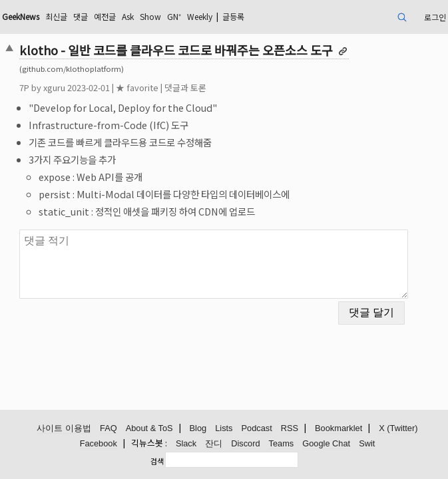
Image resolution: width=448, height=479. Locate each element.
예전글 (105, 16)
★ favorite (137, 87)
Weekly (200, 16)
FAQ (109, 428)
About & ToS (149, 428)
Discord (245, 443)
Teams (282, 443)
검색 (157, 461)
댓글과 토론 (185, 87)
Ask (128, 16)
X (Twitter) (398, 428)
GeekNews (21, 16)
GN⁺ (174, 16)
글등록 (233, 16)
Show (150, 16)
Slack (186, 443)
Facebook (99, 443)
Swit (367, 443)
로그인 (435, 17)
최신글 (56, 16)
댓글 (81, 16)
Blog (198, 428)
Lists (224, 428)
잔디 (214, 443)
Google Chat (326, 443)
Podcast (257, 428)
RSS (290, 428)
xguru (54, 87)
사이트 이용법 (64, 428)
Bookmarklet (338, 428)
